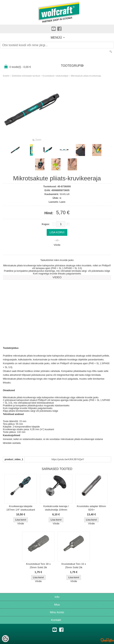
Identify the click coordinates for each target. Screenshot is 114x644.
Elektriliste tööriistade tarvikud (26, 76)
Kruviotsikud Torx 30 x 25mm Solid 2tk (38, 566)
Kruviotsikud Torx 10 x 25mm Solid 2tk (74, 566)
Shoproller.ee (107, 640)
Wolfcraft (65, 194)
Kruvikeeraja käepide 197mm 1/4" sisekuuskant (21, 508)
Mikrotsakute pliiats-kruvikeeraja (86, 76)
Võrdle (57, 245)
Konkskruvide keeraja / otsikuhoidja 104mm (56, 508)
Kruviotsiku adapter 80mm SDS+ (91, 508)
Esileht (6, 76)
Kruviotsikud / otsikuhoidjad (55, 76)
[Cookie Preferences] (5, 639)
